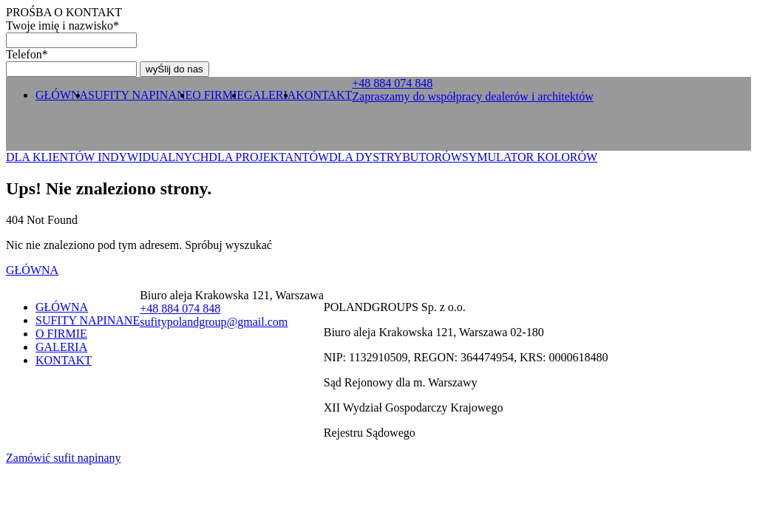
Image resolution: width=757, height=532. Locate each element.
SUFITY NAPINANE (140, 95)
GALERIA (270, 95)
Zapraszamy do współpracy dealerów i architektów (473, 96)
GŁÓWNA (62, 95)
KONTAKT (324, 95)
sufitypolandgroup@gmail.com (214, 322)
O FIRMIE (218, 95)
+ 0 (392, 83)
